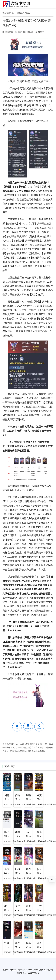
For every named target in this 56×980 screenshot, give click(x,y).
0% (52, 879)
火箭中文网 (38, 970)
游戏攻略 (21, 13)
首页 (13, 13)
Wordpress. (12, 970)
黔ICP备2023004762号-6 (28, 973)
